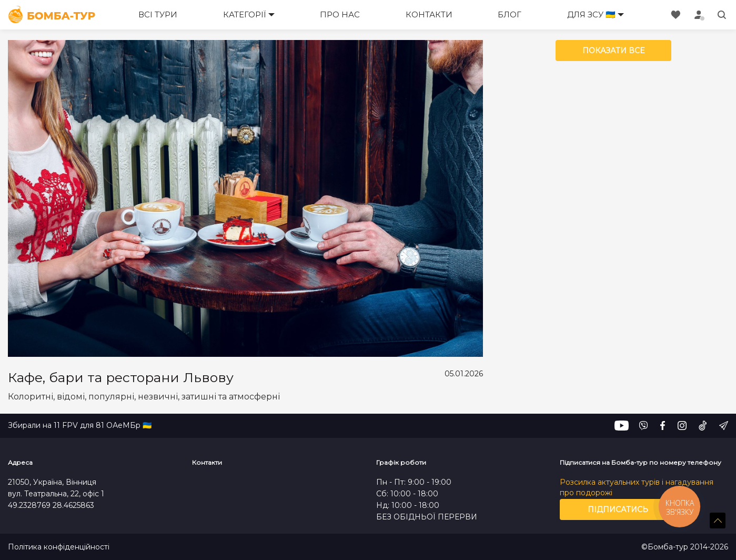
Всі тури (158, 14)
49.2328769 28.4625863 (51, 505)
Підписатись (618, 509)
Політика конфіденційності (59, 547)
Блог (510, 14)
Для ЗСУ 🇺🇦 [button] (591, 14)
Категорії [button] (245, 14)
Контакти (429, 14)
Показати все (613, 51)
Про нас (340, 14)
